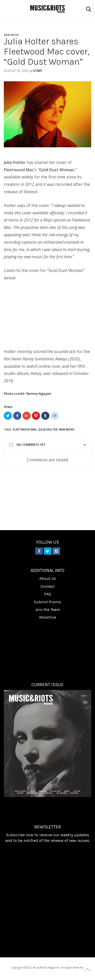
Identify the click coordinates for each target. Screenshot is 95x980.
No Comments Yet (31, 445)
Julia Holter (48, 429)
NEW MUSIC (12, 35)
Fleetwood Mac (25, 429)
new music (67, 429)
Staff (38, 71)
